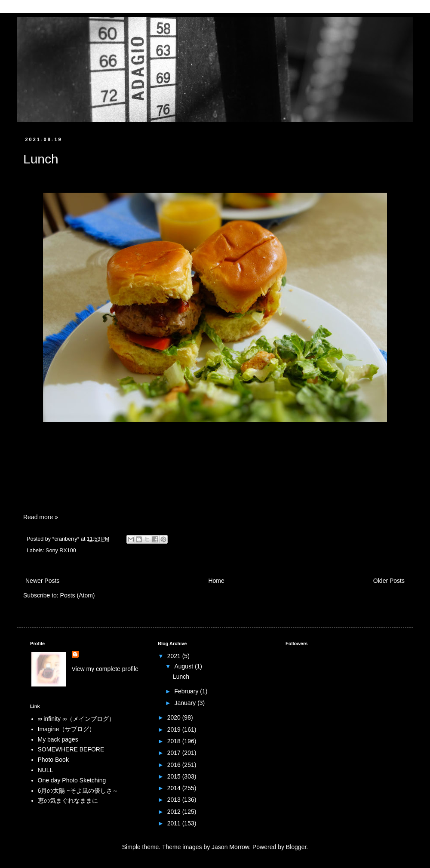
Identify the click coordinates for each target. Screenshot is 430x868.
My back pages (58, 739)
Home (216, 581)
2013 (175, 800)
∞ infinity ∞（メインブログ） (76, 719)
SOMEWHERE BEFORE (71, 749)
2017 (175, 753)
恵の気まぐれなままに (68, 800)
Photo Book (53, 760)
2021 (175, 656)
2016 (175, 765)
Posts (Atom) (78, 595)
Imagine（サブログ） (67, 729)
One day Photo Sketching (72, 780)
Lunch (41, 159)
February (187, 691)
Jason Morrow (230, 847)
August (184, 666)
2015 (175, 776)
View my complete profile (105, 669)
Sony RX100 (61, 551)
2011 (175, 823)
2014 (175, 788)
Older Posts (389, 581)
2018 (175, 741)
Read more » (41, 517)
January (186, 703)
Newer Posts (42, 581)
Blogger (296, 847)
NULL (46, 770)
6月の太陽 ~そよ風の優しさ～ (78, 791)
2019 (175, 729)
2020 (175, 717)
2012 (175, 812)
